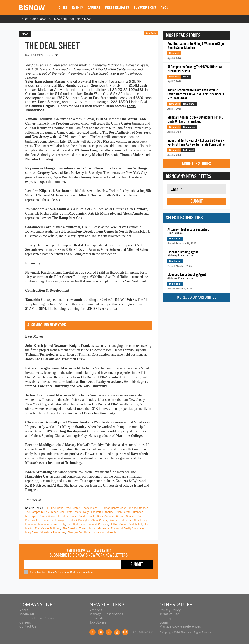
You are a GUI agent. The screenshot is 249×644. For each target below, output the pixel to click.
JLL (46, 508)
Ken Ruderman (77, 524)
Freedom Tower (67, 516)
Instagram (117, 632)
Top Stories (98, 622)
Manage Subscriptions (106, 614)
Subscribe (97, 618)
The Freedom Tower (74, 528)
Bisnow (49, 55)
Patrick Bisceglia (79, 520)
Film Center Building (48, 528)
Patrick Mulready (98, 528)
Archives (96, 610)
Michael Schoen (139, 508)
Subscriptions (145, 7)
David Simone (105, 516)
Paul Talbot (135, 524)
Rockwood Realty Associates (128, 528)
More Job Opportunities (197, 297)
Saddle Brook (87, 516)
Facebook (92, 632)
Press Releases (117, 7)
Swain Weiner (48, 516)
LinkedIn (109, 632)
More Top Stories (196, 164)
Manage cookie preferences (180, 626)
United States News (33, 19)
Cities (63, 7)
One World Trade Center (65, 508)
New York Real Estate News (73, 19)
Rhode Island (90, 508)
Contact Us (28, 626)
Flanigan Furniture (79, 532)
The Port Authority (102, 512)
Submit (196, 201)
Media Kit (27, 614)
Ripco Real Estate (62, 512)
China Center (99, 520)
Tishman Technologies (53, 520)
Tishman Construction (113, 508)
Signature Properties (53, 532)
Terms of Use (169, 614)
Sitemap (166, 618)
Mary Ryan (32, 532)
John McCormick (98, 524)
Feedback (125, 632)
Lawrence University (104, 532)
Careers (94, 7)
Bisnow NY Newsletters (189, 176)
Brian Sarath (123, 512)
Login (164, 622)
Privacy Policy (170, 610)
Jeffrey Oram (118, 524)
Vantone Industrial (121, 520)
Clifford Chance (126, 516)
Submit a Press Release (37, 618)
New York (151, 33)
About (165, 7)
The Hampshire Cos (37, 512)
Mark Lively (82, 512)
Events (77, 7)
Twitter (101, 632)
